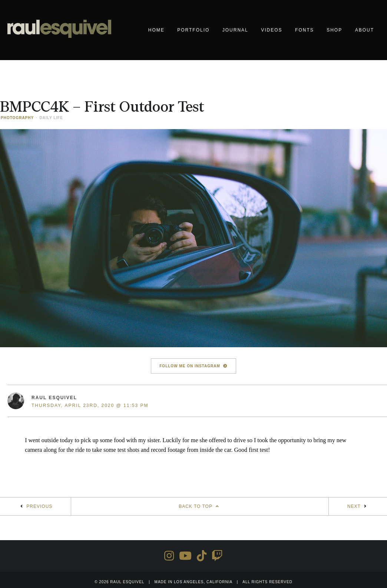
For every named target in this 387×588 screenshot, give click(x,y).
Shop (334, 30)
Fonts (305, 30)
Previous (39, 506)
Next (354, 506)
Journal (235, 30)
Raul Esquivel (54, 398)
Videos (272, 30)
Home (156, 30)
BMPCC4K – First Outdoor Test (102, 107)
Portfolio (193, 30)
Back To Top (200, 506)
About (365, 30)
